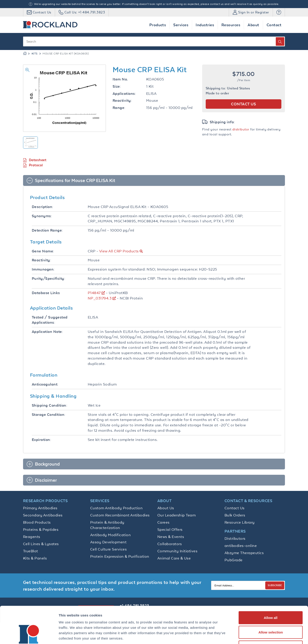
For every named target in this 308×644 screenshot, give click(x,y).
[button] (279, 12)
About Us (166, 508)
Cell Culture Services (108, 549)
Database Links (46, 293)
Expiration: (41, 440)
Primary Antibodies (40, 508)
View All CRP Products (119, 251)
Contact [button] (274, 25)
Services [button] (181, 25)
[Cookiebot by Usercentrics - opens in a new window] (29, 635)
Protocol (33, 165)
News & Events (171, 537)
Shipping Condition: (49, 405)
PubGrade (234, 560)
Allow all (271, 585)
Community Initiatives (177, 551)
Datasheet (35, 160)
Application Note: (47, 332)
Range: (119, 108)
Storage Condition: (49, 415)
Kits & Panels (35, 558)
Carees (164, 522)
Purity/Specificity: (48, 279)
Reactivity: (122, 101)
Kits (35, 54)
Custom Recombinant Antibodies (120, 515)
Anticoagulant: (45, 384)
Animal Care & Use (174, 558)
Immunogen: (43, 269)
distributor (241, 129)
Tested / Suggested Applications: (50, 320)
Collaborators (170, 544)
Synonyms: (42, 216)
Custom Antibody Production (116, 508)
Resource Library (240, 522)
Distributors (235, 538)
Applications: (124, 94)
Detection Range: (47, 230)
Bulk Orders (235, 515)
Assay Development (108, 542)
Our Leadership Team (176, 515)
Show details (235, 635)
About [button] (253, 25)
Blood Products (37, 522)
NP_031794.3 (100, 298)
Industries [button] (205, 25)
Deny (271, 615)
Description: (43, 207)
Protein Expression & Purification (120, 556)
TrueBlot (31, 551)
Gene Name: (43, 251)
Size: (117, 86)
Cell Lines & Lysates (41, 544)
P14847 (94, 293)
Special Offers (170, 529)
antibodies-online (241, 546)
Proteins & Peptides (41, 529)
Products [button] (158, 25)
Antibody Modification (110, 535)
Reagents (32, 537)
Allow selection (271, 600)
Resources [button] (231, 25)
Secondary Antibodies (43, 515)
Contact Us (235, 508)
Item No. (120, 79)
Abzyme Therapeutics (244, 553)
